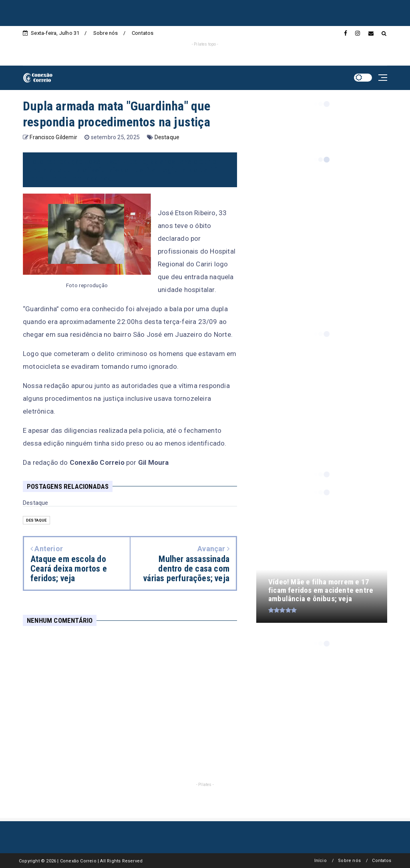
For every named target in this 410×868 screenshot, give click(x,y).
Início (321, 861)
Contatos (143, 33)
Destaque (167, 137)
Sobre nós (106, 33)
